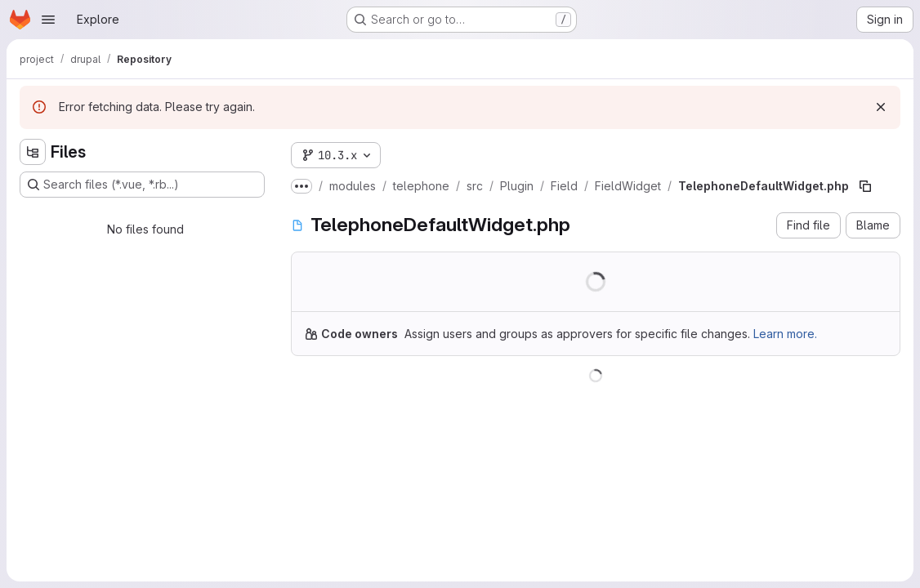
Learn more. (785, 334)
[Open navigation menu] (48, 20)
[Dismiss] (881, 107)
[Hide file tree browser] (33, 152)
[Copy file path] (865, 186)
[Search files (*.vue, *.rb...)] (142, 185)
